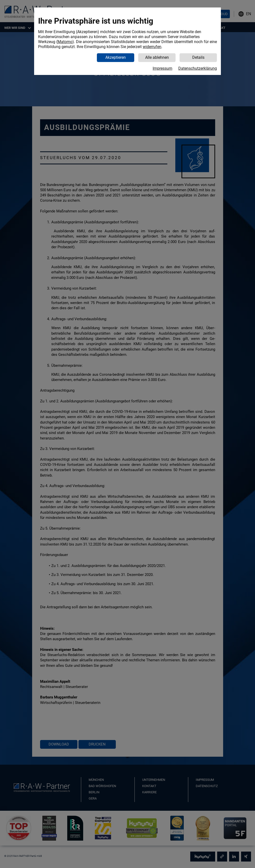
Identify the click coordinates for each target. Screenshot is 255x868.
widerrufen (152, 47)
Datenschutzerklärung (198, 68)
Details (198, 57)
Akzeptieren (116, 57)
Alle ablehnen (157, 57)
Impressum (162, 68)
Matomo (65, 42)
